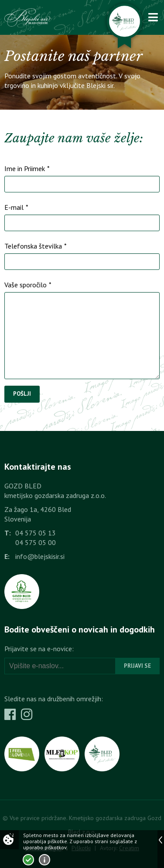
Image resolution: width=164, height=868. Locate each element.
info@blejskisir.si (40, 556)
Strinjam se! (28, 860)
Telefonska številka (36, 246)
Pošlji (22, 394)
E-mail (16, 207)
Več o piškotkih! (44, 860)
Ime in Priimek (27, 168)
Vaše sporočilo (28, 285)
